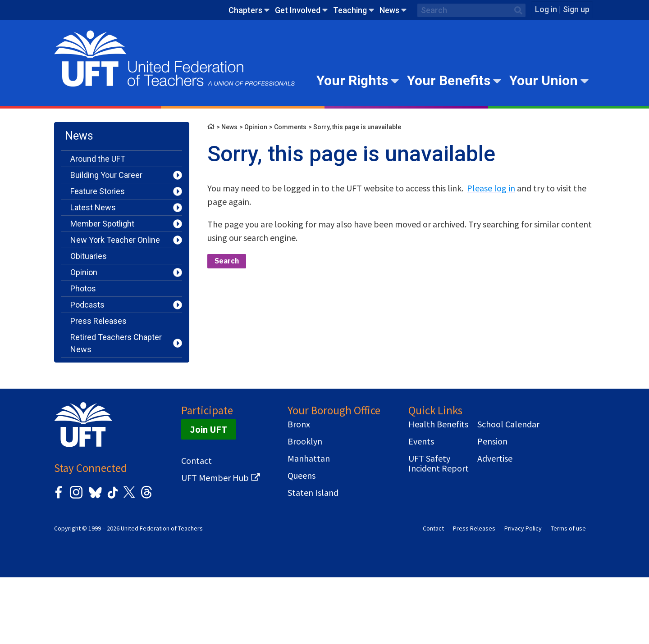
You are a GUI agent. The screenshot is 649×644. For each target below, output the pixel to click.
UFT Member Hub (215, 544)
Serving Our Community (113, 365)
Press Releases (98, 321)
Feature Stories (98, 191)
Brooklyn (305, 508)
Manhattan (309, 525)
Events (421, 508)
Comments (290, 127)
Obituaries (89, 256)
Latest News (93, 207)
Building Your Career (106, 175)
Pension (492, 508)
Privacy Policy (523, 595)
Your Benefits (449, 80)
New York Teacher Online (115, 240)
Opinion (84, 272)
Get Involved (298, 10)
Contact (197, 527)
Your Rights (352, 80)
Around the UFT (98, 159)
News (389, 10)
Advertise (495, 525)
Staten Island (313, 559)
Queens (302, 542)
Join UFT (209, 496)
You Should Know (101, 414)
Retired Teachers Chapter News (116, 343)
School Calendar (508, 491)
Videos (83, 398)
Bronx (299, 491)
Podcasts (87, 305)
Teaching (350, 10)
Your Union (544, 80)
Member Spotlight (102, 224)
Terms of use (568, 595)
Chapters (245, 10)
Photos (83, 288)
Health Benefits (438, 491)
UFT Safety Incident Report (439, 530)
